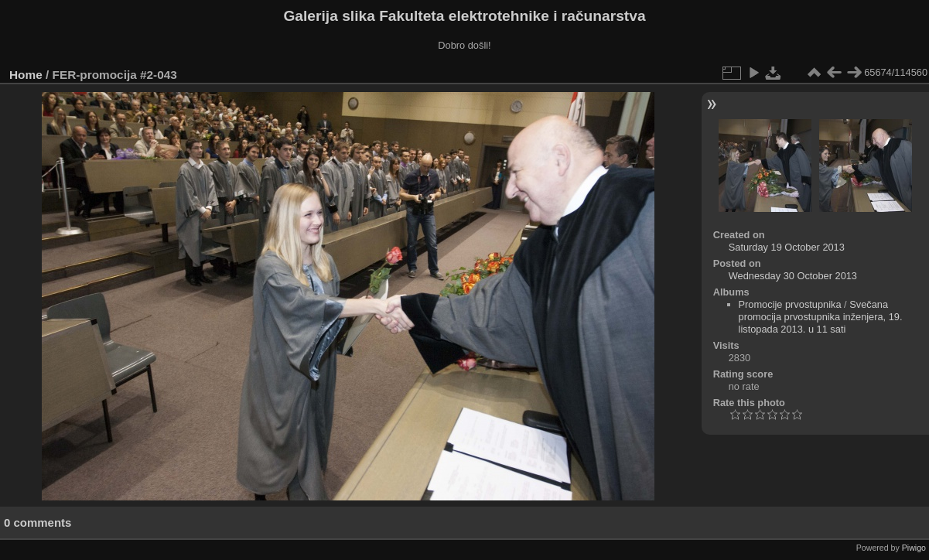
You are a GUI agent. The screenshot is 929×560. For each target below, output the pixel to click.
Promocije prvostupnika (790, 304)
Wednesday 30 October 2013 (793, 276)
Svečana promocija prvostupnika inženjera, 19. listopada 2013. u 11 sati (821, 317)
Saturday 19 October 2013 (787, 247)
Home (26, 75)
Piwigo (914, 548)
